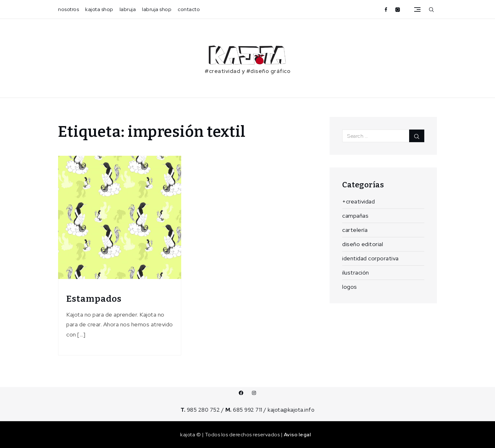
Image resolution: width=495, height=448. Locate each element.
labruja (128, 9)
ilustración (356, 272)
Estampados (94, 299)
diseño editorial (363, 244)
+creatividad (358, 201)
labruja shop (157, 9)
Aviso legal (298, 435)
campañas (355, 216)
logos (350, 287)
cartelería (355, 230)
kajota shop (99, 9)
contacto (189, 9)
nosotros (69, 9)
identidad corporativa (370, 258)
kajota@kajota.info (291, 410)
